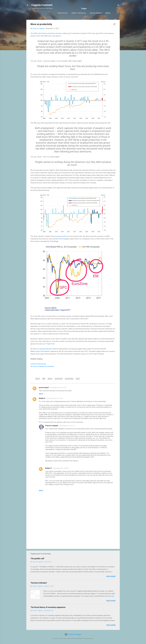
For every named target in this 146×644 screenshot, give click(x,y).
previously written (61, 236)
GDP (44, 379)
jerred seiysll (44, 388)
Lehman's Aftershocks (38, 364)
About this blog (79, 13)
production (59, 379)
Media (108, 13)
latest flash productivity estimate (49, 33)
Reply (41, 394)
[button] (114, 25)
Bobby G (42, 398)
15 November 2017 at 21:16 (67, 426)
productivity (69, 379)
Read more (111, 576)
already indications (46, 349)
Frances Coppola (52, 426)
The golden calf (37, 558)
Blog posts (63, 13)
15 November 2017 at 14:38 (54, 398)
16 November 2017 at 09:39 (60, 468)
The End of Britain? (39, 583)
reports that (39, 351)
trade (78, 379)
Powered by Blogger (73, 634)
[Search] (119, 6)
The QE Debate (96, 13)
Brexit (38, 379)
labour (50, 379)
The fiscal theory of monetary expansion (48, 607)
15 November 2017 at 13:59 (58, 388)
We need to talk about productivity (42, 366)
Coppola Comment (42, 5)
